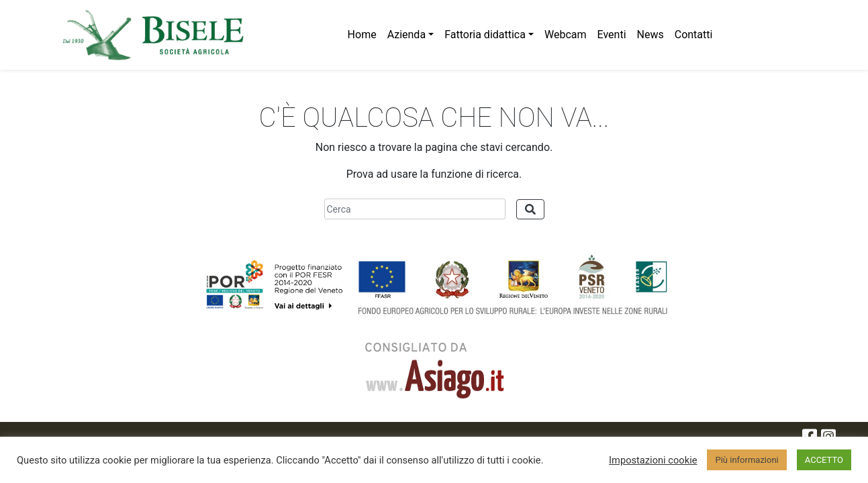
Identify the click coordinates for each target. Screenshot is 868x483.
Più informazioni (746, 460)
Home (362, 35)
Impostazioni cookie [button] (653, 460)
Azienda (406, 35)
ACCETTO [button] (824, 460)
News (650, 35)
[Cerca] (415, 209)
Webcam (566, 35)
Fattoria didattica (485, 35)
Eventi (612, 35)
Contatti (694, 35)
